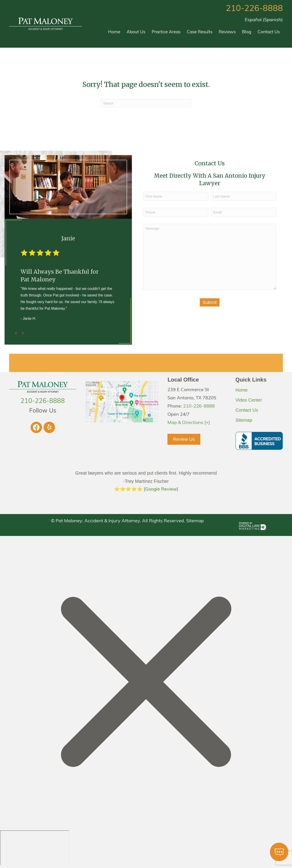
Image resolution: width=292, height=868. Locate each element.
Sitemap (244, 420)
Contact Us (247, 410)
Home (241, 390)
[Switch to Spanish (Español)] (264, 20)
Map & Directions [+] (189, 423)
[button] (36, 427)
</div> (35, 848)
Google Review (161, 489)
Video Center (249, 400)
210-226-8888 (254, 9)
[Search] (146, 103)
